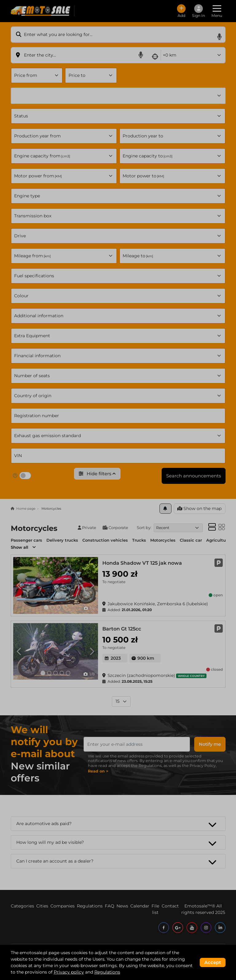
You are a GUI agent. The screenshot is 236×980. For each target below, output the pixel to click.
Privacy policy (69, 972)
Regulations (107, 972)
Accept (213, 962)
